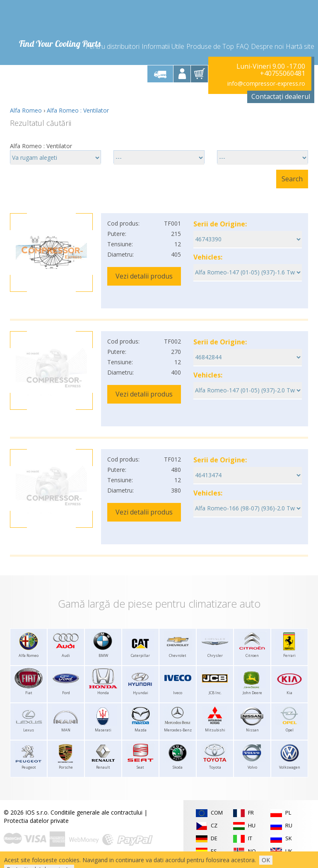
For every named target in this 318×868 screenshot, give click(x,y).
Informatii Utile (163, 46)
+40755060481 (283, 74)
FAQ (242, 46)
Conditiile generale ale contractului (96, 812)
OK (266, 860)
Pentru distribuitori (112, 46)
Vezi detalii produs (144, 276)
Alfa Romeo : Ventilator (78, 110)
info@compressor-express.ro (266, 83)
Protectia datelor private (36, 821)
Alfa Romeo (26, 110)
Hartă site (300, 46)
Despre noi (267, 46)
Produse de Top (210, 46)
